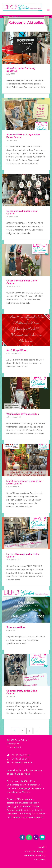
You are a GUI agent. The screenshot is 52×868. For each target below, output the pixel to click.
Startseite (6, 17)
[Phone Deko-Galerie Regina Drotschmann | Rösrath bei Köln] (36, 837)
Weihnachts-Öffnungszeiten (23, 414)
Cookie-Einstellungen (35, 851)
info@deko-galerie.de (22, 762)
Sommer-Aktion (16, 627)
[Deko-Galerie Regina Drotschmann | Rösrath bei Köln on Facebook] (22, 837)
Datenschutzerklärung (35, 855)
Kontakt (41, 847)
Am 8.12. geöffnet (17, 350)
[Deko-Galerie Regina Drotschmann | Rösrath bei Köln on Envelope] (42, 837)
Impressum (40, 859)
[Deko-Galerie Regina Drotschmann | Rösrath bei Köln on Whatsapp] (29, 837)
